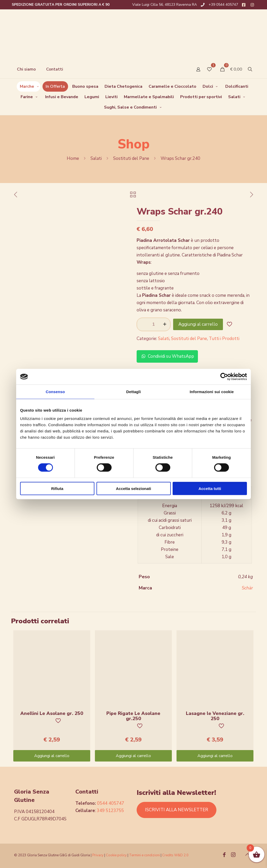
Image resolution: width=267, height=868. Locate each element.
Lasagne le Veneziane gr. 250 (215, 716)
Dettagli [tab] (133, 392)
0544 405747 (111, 803)
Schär (247, 588)
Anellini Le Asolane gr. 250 (52, 713)
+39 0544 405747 (223, 5)
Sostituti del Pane (131, 158)
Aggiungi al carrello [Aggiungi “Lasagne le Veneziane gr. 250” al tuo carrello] (215, 756)
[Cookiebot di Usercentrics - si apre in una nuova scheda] (224, 377)
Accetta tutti (210, 488)
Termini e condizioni (144, 855)
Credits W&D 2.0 (175, 855)
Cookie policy (117, 855)
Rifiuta (57, 488)
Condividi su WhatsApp (167, 356)
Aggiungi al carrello (198, 324)
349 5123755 (110, 811)
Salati (96, 158)
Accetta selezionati (133, 488)
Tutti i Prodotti (224, 339)
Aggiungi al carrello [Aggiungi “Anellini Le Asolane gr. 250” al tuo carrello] (52, 756)
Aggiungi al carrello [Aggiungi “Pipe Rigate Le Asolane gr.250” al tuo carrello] (133, 756)
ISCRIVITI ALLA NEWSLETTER (177, 810)
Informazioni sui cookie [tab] (212, 392)
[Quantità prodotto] (154, 324)
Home (73, 158)
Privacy (98, 855)
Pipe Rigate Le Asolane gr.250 (133, 716)
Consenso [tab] (55, 392)
